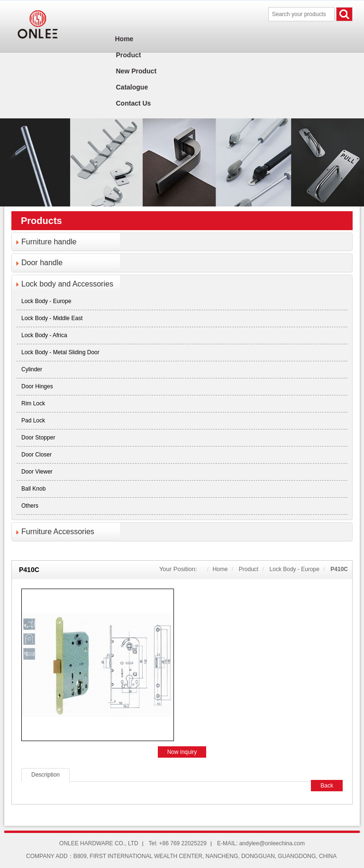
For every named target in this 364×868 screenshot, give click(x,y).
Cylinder (32, 369)
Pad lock (33, 421)
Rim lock (33, 403)
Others (30, 506)
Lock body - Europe (46, 301)
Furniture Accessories (58, 532)
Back (327, 786)
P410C (339, 569)
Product (249, 569)
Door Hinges (37, 386)
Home (220, 569)
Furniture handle (49, 242)
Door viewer (37, 472)
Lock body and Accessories (67, 284)
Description (45, 775)
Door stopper (38, 438)
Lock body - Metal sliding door (60, 352)
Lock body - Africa (44, 335)
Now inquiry (182, 752)
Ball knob (33, 489)
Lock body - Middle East (52, 318)
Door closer (36, 455)
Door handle (42, 263)
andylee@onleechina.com (272, 843)
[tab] (182, 242)
